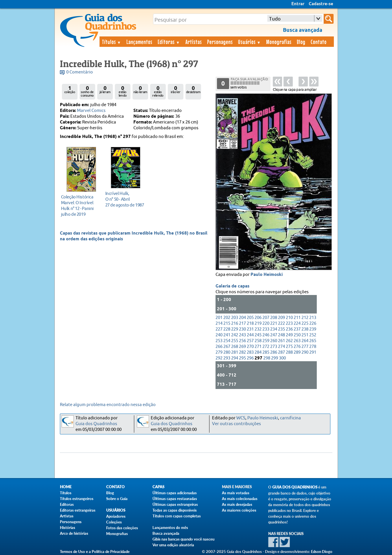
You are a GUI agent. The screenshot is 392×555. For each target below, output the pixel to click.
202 (227, 318)
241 (227, 335)
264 (305, 341)
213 (313, 318)
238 (305, 329)
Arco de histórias (74, 533)
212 (305, 318)
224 (297, 323)
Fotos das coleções (122, 528)
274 (281, 347)
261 (281, 341)
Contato (319, 42)
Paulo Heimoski (267, 275)
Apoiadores (116, 516)
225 (305, 323)
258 (258, 341)
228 (227, 329)
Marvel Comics (91, 111)
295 (242, 358)
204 (242, 318)
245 (258, 335)
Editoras (169, 42)
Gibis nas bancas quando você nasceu (183, 539)
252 (313, 335)
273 (274, 347)
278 (313, 347)
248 (281, 335)
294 (235, 358)
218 (250, 323)
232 (258, 329)
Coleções (114, 522)
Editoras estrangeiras (78, 510)
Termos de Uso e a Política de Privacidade (95, 552)
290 (305, 352)
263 (297, 341)
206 (258, 318)
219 (258, 323)
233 (266, 329)
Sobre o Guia (117, 499)
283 (250, 352)
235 (281, 329)
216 (235, 323)
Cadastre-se (321, 4)
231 (250, 329)
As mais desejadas (237, 504)
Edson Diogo (322, 552)
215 (227, 323)
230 (242, 329)
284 (258, 352)
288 (289, 352)
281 (235, 352)
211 (297, 318)
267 (227, 347)
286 (274, 352)
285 (266, 352)
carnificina (290, 418)
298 (267, 358)
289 (297, 352)
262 (289, 341)
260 (274, 341)
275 (289, 347)
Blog (301, 42)
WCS (241, 418)
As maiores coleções (239, 510)
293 (227, 358)
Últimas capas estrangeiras (175, 504)
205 (250, 318)
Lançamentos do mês (170, 528)
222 (281, 323)
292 (219, 358)
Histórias (68, 528)
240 (219, 335)
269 (242, 347)
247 (274, 335)
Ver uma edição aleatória (173, 545)
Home (66, 487)
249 (289, 335)
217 (242, 323)
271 (258, 347)
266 (219, 347)
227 (219, 329)
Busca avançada (166, 533)
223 (289, 323)
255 (235, 341)
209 (281, 318)
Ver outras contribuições (237, 424)
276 (297, 347)
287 (281, 352)
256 (242, 341)
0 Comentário (80, 72)
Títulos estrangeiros (77, 499)
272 (266, 347)
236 (289, 329)
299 (275, 358)
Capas (158, 487)
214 (219, 323)
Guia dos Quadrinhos (96, 424)
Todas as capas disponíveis (175, 510)
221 (274, 323)
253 (219, 341)
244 (250, 335)
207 (266, 318)
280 (227, 352)
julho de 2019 (80, 205)
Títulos (112, 42)
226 (313, 323)
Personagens (220, 42)
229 (235, 329)
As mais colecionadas (240, 499)
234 (274, 329)
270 (250, 347)
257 (250, 341)
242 (235, 335)
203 (235, 318)
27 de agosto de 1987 (125, 199)
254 (227, 341)
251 (305, 335)
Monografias (279, 42)
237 (297, 329)
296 (250, 358)
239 (313, 329)
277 (305, 347)
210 (289, 318)
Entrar (298, 4)
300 (282, 358)
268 (235, 347)
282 (242, 352)
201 (219, 318)
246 (266, 335)
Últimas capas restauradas (175, 499)
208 (274, 318)
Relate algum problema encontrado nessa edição (108, 405)
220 (266, 323)
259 (266, 341)
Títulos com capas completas (177, 516)
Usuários (250, 42)
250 (297, 335)
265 (313, 341)
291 (313, 352)
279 (219, 352)
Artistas (194, 42)
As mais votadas (236, 493)
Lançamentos (139, 42)
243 (242, 335)
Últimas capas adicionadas (175, 493)
